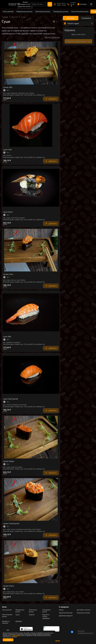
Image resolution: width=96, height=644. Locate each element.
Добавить (51, 99)
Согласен (8, 640)
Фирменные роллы (24, 11)
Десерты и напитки (6, 622)
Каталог (15, 17)
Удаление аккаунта (66, 616)
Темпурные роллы (61, 11)
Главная (5, 17)
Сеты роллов (8, 11)
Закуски (32, 615)
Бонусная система (83, 613)
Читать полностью (52, 37)
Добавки (19, 621)
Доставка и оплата (25, 4)
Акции (25, 2)
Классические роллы (80, 11)
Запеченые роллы (43, 11)
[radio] (71, 18)
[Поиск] (50, 4)
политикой (16, 636)
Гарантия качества (25, 6)
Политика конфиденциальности (85, 632)
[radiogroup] (78, 18)
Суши (18, 615)
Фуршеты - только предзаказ (46, 616)
